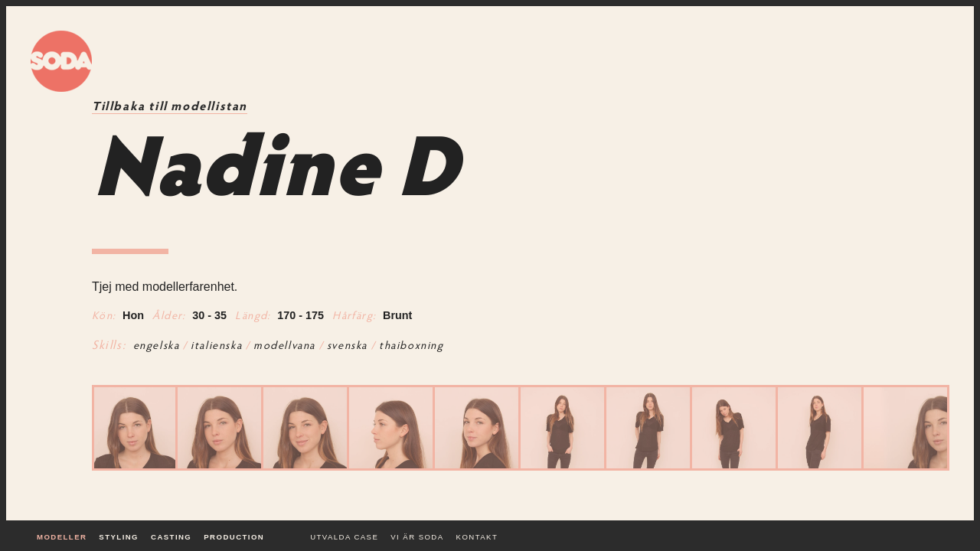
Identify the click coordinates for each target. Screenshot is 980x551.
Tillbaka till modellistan (170, 107)
